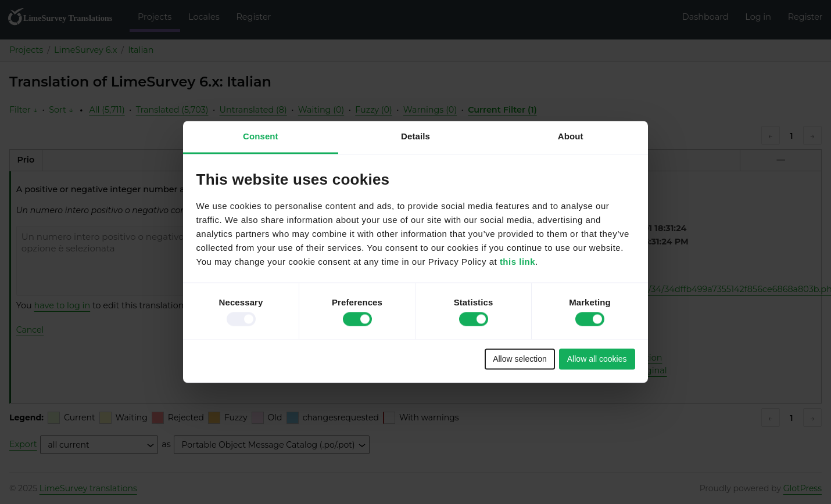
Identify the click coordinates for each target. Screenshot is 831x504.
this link (517, 262)
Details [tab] (415, 136)
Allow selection (520, 359)
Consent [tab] (261, 136)
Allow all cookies (597, 359)
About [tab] (571, 136)
